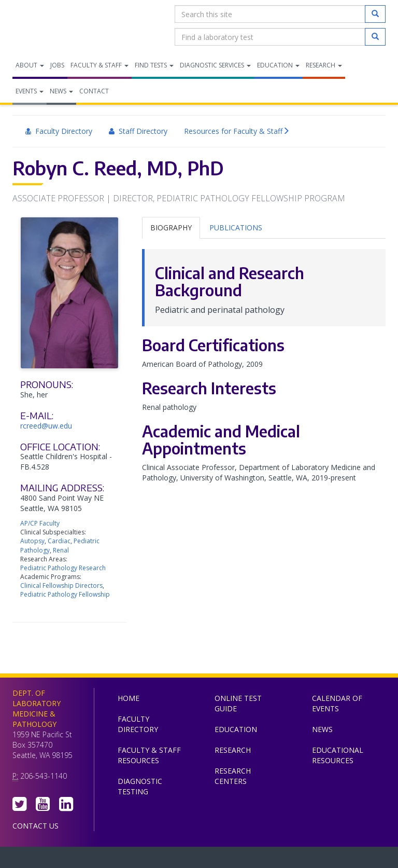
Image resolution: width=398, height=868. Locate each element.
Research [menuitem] (324, 65)
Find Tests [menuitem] (154, 65)
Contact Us (35, 826)
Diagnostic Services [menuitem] (215, 65)
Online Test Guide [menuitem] (238, 703)
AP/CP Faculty (40, 523)
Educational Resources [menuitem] (338, 755)
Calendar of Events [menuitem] (337, 703)
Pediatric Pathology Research (63, 568)
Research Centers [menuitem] (233, 776)
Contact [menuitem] (94, 91)
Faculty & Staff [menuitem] (99, 65)
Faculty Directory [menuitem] (59, 131)
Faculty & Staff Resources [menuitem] (149, 755)
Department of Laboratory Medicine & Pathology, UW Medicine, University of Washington (66, 25)
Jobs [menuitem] (57, 65)
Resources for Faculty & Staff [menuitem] (237, 131)
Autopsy (32, 541)
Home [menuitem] (129, 698)
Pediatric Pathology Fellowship (65, 594)
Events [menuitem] (30, 91)
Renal (61, 550)
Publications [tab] (236, 228)
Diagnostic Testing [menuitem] (140, 786)
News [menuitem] (61, 91)
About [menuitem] (30, 65)
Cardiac (59, 541)
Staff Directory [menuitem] (138, 131)
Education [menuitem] (278, 65)
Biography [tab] (171, 228)
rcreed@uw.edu (46, 426)
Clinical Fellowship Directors (61, 585)
